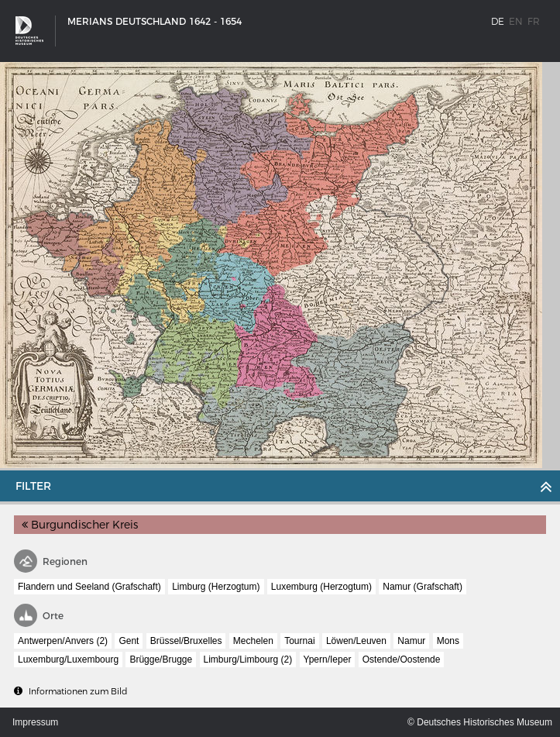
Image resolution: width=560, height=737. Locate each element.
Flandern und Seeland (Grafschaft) (89, 587)
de (498, 21)
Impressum (35, 722)
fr (534, 21)
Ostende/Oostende (402, 660)
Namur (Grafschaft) (423, 587)
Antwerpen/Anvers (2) (63, 641)
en (516, 21)
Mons (448, 641)
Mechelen (253, 641)
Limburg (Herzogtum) (216, 587)
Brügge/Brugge (161, 660)
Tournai (299, 641)
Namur (411, 641)
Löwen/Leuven (356, 641)
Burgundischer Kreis (80, 525)
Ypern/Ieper (328, 660)
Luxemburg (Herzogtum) (321, 587)
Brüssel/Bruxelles (186, 641)
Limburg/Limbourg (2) (248, 660)
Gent (129, 641)
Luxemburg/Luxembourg (68, 660)
